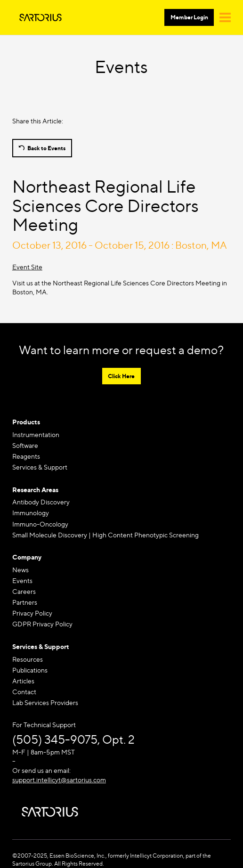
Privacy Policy (32, 613)
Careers (24, 591)
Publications (30, 670)
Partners (25, 602)
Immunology (31, 513)
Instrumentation (36, 434)
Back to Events (46, 148)
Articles (23, 681)
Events (22, 580)
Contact (24, 692)
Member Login (189, 17)
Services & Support (40, 467)
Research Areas (35, 490)
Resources (28, 659)
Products (26, 422)
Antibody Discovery (41, 502)
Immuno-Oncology (40, 524)
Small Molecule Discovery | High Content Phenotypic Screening (105, 535)
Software (25, 445)
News (20, 570)
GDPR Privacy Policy (42, 624)
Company (27, 557)
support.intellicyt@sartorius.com (59, 780)
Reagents (26, 456)
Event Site (27, 267)
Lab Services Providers (45, 702)
